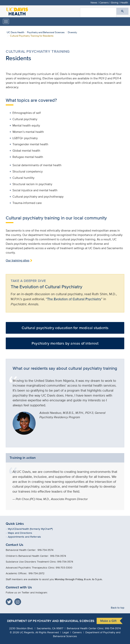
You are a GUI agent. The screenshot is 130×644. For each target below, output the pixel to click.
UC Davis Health (16, 32)
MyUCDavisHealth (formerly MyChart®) (33, 529)
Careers (104, 2)
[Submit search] (122, 11)
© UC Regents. (22, 632)
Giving (115, 2)
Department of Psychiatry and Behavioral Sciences (51, 621)
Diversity (72, 32)
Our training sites (18, 260)
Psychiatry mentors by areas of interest (65, 343)
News (94, 2)
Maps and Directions (23, 533)
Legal (66, 632)
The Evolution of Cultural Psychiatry (74, 299)
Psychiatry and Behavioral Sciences (46, 32)
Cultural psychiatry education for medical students (65, 328)
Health (124, 2)
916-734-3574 (113, 628)
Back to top (118, 607)
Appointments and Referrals (27, 537)
